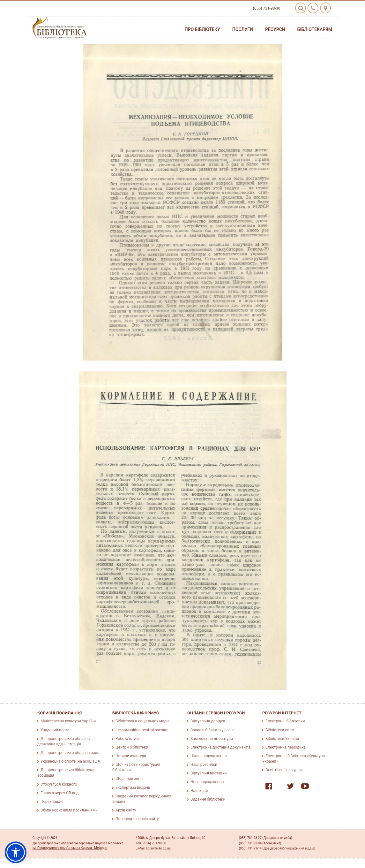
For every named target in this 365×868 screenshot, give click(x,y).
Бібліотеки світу (280, 730)
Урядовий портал (56, 730)
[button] (16, 852)
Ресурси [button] (275, 29)
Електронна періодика (286, 747)
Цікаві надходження (209, 756)
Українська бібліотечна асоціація (70, 761)
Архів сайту (126, 810)
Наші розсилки (204, 765)
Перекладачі (52, 802)
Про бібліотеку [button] (202, 29)
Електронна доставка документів (221, 747)
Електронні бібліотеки (285, 721)
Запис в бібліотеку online (212, 730)
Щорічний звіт (128, 779)
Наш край (199, 791)
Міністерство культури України (68, 721)
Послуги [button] (243, 29)
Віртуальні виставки (209, 773)
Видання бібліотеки (208, 799)
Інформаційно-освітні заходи (141, 730)
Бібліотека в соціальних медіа (142, 721)
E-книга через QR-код (60, 793)
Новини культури (131, 756)
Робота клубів (128, 739)
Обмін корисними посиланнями (69, 810)
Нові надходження (207, 782)
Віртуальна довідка (208, 721)
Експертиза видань (133, 788)
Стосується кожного (59, 784)
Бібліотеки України (282, 739)
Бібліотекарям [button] (315, 29)
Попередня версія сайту (137, 819)
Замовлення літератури (212, 739)
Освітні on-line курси (284, 770)
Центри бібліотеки (132, 747)
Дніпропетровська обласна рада (70, 753)
